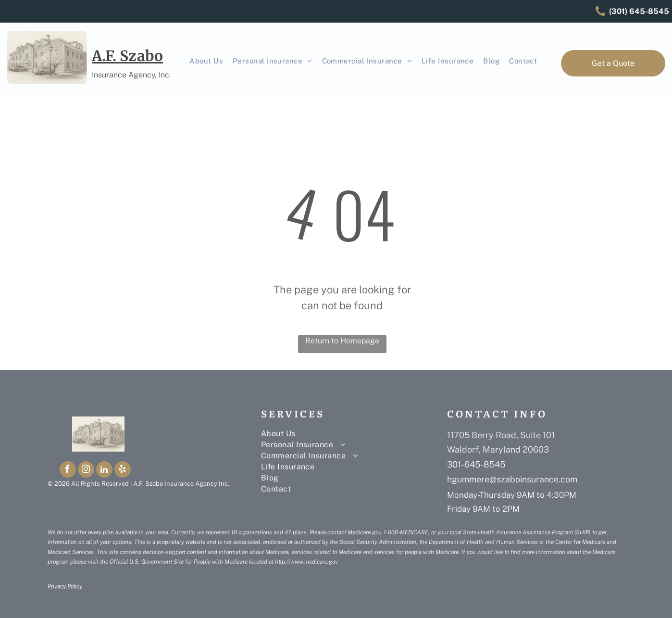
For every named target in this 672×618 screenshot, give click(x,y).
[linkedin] (104, 471)
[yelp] (123, 471)
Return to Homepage (342, 341)
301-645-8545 (476, 464)
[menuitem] (206, 61)
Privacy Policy (65, 586)
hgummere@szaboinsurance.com (512, 479)
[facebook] (68, 471)
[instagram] (86, 471)
